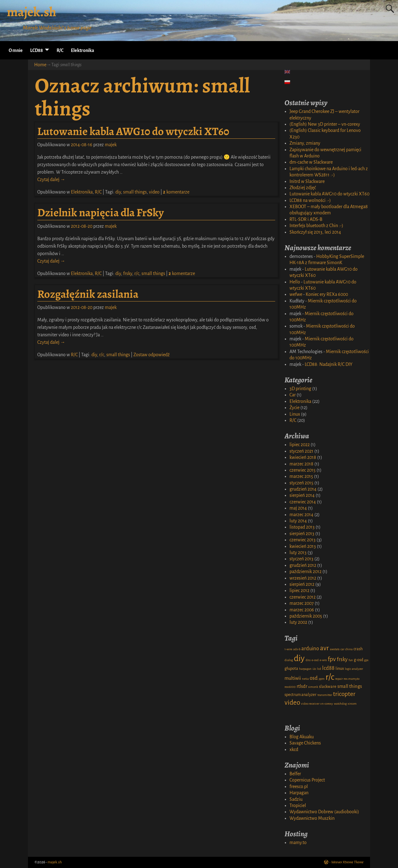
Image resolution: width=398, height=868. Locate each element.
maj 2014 (298, 508)
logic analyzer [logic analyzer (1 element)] (354, 669)
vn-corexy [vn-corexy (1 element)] (327, 704)
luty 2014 (298, 521)
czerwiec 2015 (303, 470)
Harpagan (299, 793)
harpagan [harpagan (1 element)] (305, 669)
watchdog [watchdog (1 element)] (340, 704)
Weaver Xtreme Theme (347, 862)
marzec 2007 (302, 603)
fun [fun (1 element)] (351, 660)
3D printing (300, 389)
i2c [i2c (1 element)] (314, 669)
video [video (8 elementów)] (292, 702)
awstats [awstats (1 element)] (335, 649)
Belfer (295, 774)
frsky (128, 273)
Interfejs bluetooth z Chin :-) (316, 226)
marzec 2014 (301, 515)
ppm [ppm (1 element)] (322, 679)
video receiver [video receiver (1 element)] (310, 704)
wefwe (296, 294)
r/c (137, 273)
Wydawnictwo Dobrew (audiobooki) (324, 812)
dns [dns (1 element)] (308, 660)
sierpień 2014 (302, 495)
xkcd (294, 749)
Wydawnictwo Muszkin (312, 818)
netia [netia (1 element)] (305, 679)
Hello (295, 282)
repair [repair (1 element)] (339, 679)
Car (293, 395)
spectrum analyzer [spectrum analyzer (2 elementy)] (301, 695)
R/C (60, 50)
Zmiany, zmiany (305, 143)
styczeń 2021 (301, 451)
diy (118, 192)
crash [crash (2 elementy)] (358, 649)
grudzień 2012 (303, 565)
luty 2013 (298, 553)
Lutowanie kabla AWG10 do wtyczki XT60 (133, 131)
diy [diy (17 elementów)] (299, 658)
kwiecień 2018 (303, 457)
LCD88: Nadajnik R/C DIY (329, 364)
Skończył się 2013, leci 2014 (315, 232)
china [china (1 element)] (349, 649)
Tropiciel (298, 805)
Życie (294, 408)
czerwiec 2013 (303, 540)
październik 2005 (306, 616)
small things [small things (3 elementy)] (350, 686)
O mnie (16, 50)
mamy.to (298, 842)
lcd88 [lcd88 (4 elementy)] (328, 668)
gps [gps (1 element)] (366, 660)
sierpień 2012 (302, 584)
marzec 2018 (301, 464)
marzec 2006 (302, 610)
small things (135, 192)
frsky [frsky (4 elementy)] (342, 659)
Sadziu (296, 799)
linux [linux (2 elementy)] (340, 669)
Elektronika (83, 50)
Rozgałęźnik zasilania (88, 294)
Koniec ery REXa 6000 (327, 294)
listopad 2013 (302, 527)
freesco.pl (299, 786)
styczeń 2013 (301, 559)
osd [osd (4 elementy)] (314, 678)
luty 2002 (298, 622)
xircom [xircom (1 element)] (352, 704)
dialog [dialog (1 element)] (289, 660)
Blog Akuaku (302, 737)
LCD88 (37, 50)
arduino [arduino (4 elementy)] (310, 649)
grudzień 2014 (303, 489)
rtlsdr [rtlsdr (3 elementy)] (302, 686)
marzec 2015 (301, 476)
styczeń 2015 (301, 483)
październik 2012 (305, 572)
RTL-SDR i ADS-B (306, 219)
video (154, 192)
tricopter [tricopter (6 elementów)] (344, 694)
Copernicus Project (307, 780)
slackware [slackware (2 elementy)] (328, 687)
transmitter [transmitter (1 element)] (325, 695)
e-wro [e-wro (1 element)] (323, 660)
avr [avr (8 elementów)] (324, 648)
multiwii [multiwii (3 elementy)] (293, 678)
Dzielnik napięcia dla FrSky (101, 212)
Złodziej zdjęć (303, 188)
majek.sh (32, 12)
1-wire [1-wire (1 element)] (288, 649)
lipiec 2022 (300, 445)
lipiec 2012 (299, 590)
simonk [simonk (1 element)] (313, 687)
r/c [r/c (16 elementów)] (330, 677)
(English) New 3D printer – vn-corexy (325, 124)
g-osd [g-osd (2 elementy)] (359, 660)
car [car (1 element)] (342, 649)
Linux (295, 414)
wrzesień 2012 (303, 578)
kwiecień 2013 (303, 546)
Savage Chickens (305, 743)
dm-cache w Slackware (311, 162)
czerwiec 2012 (303, 597)
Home (40, 65)
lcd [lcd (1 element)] (319, 669)
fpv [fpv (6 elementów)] (332, 659)
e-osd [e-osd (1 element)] (315, 660)
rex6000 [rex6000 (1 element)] (290, 687)
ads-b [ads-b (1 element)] (297, 649)
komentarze (176, 192)
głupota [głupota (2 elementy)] (291, 669)
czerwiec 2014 (303, 502)
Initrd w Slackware (307, 181)
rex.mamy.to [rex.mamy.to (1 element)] (352, 679)
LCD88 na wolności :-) (310, 200)
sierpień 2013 (302, 534)
